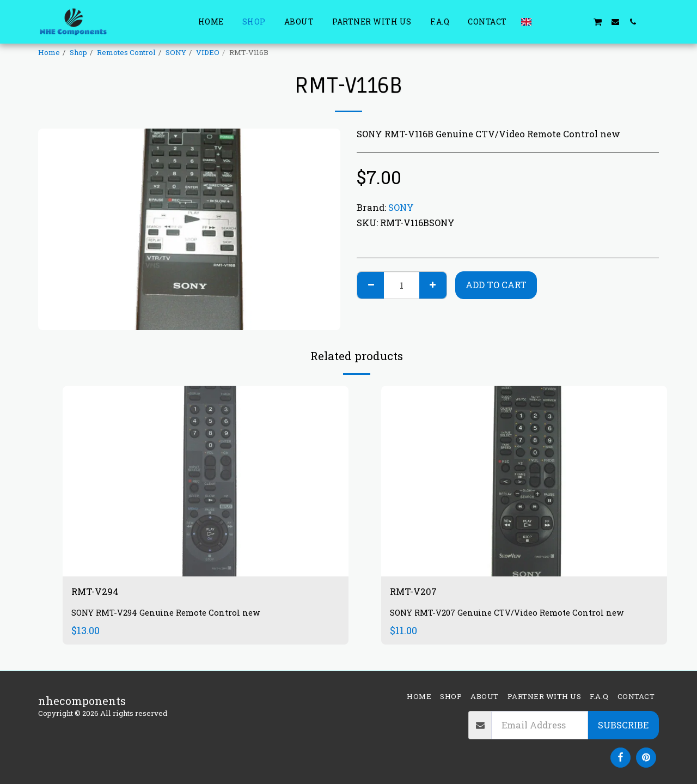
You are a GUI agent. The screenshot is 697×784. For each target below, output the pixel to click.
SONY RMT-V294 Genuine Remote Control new (172, 615)
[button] (545, 22)
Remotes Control (126, 52)
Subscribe (623, 725)
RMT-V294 (99, 593)
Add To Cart (496, 285)
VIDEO (208, 52)
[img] (206, 481)
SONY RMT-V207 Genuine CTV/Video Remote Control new (515, 615)
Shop (78, 52)
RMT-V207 (417, 593)
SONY (176, 52)
